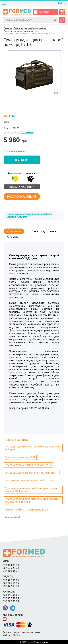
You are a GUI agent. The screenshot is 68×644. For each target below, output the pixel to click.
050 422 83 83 (11, 580)
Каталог (42, 12)
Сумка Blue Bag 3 (38, 510)
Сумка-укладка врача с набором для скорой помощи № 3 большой (31, 500)
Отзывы (13, 237)
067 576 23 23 (11, 568)
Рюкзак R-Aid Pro (14, 510)
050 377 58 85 (11, 598)
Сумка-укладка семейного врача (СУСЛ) (28, 465)
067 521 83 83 (11, 595)
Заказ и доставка (44, 231)
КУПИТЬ (22, 160)
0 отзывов (27, 132)
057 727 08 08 (11, 601)
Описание (14, 231)
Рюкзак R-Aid (12, 517)
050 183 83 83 (11, 565)
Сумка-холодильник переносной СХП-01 (29, 481)
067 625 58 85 (11, 583)
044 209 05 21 (11, 571)
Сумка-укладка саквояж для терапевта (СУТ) (32, 473)
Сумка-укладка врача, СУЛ (20, 457)
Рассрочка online (22, 197)
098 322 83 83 (11, 586)
